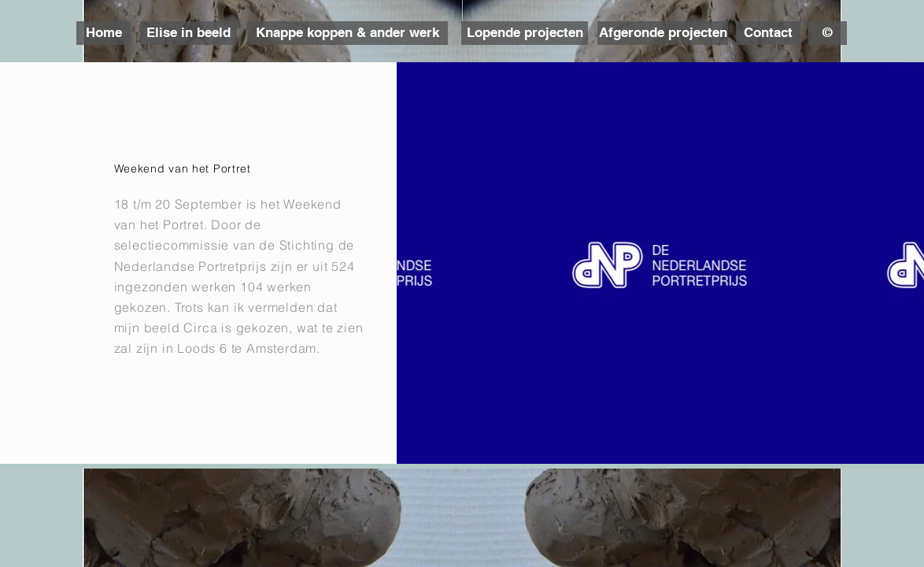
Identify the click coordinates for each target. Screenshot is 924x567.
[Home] (103, 33)
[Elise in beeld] (188, 33)
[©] (828, 33)
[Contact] (768, 33)
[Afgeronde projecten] (663, 33)
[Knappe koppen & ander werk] (347, 33)
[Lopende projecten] (525, 33)
